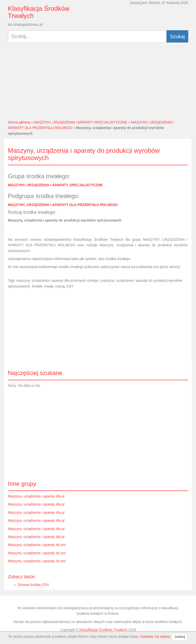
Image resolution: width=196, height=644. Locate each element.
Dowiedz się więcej (155, 636)
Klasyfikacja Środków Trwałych (39, 12)
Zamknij (180, 637)
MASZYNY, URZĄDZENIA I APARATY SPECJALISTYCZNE (81, 122)
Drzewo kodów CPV (34, 585)
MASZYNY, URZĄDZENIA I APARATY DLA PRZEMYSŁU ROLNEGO (63, 205)
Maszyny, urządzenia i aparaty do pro (37, 545)
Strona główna (19, 122)
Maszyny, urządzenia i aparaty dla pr (36, 496)
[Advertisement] (98, 83)
